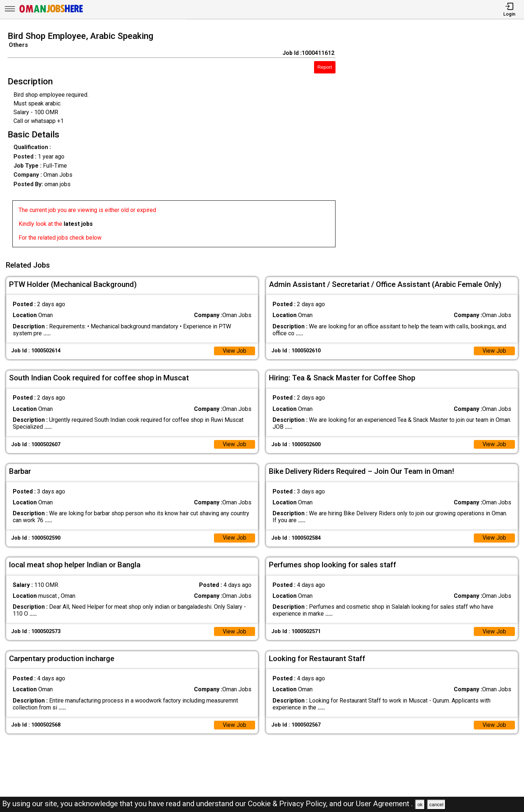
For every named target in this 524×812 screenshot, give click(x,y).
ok (420, 805)
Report (325, 67)
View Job (234, 350)
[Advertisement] (436, 141)
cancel (436, 805)
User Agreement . (384, 804)
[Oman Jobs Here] (51, 13)
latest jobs (78, 224)
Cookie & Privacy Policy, (289, 804)
